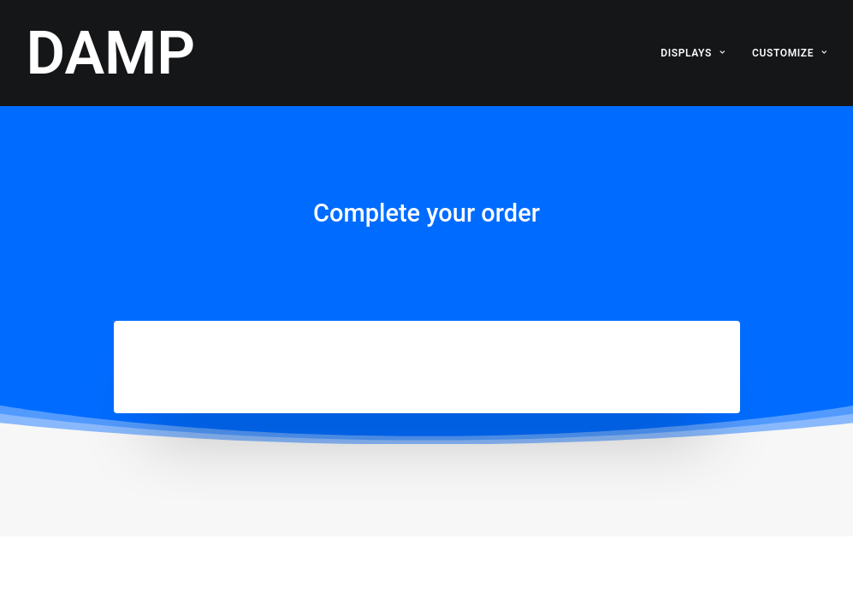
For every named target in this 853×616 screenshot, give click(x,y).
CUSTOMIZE (789, 53)
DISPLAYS (693, 53)
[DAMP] (111, 53)
